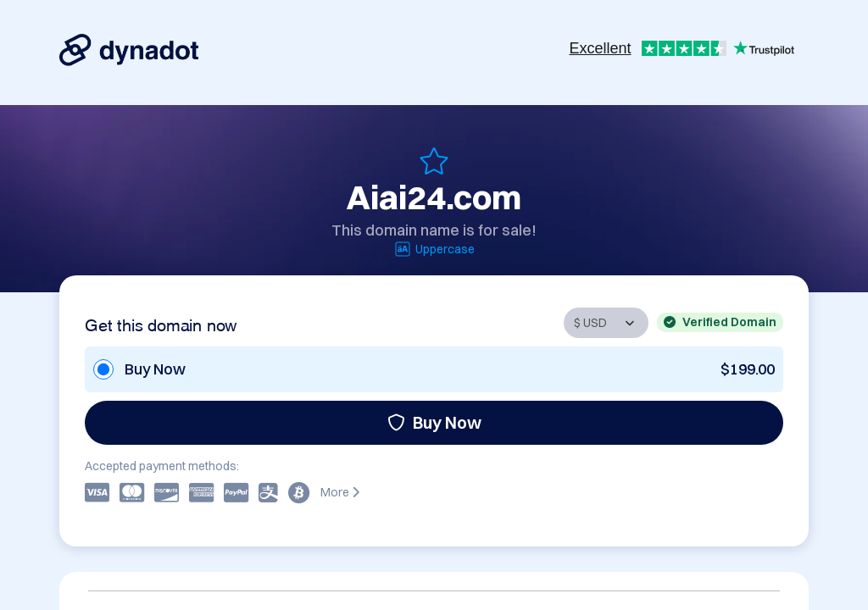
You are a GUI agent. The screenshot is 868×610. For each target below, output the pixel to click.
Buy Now (434, 422)
